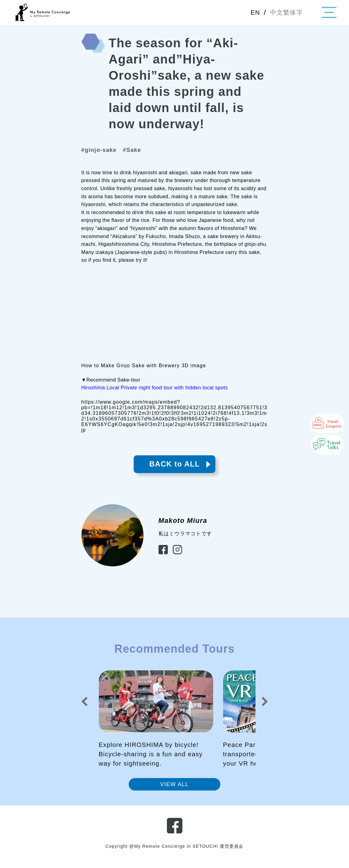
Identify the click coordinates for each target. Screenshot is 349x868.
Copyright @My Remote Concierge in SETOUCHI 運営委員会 (175, 852)
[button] (85, 707)
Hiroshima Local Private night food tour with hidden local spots (155, 389)
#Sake (140, 151)
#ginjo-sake (102, 151)
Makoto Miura (183, 526)
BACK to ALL (174, 468)
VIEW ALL (174, 790)
